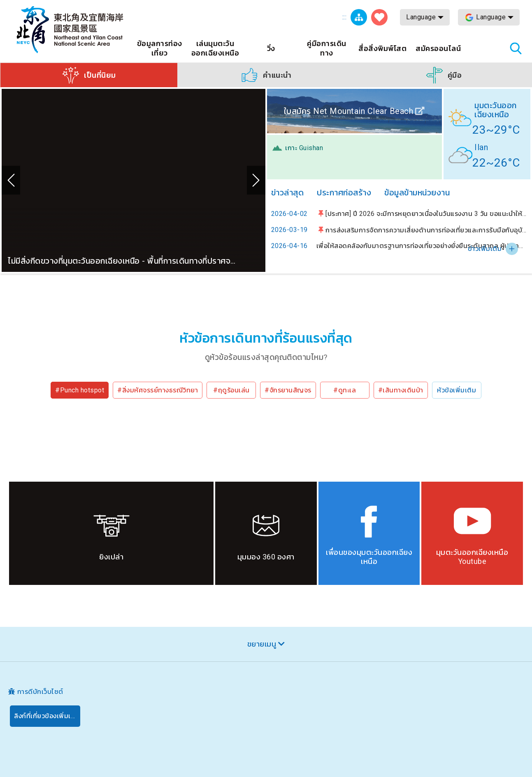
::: (345, 17)
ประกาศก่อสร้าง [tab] (344, 193)
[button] (89, 75)
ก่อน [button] (11, 180)
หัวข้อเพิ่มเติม (456, 390)
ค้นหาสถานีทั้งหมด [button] (516, 48)
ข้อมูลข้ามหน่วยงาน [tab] (417, 193)
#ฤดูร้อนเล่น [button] (231, 390)
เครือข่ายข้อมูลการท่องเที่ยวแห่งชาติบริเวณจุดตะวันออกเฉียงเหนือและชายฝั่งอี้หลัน (70, 30)
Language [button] (421, 17)
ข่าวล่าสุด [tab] (288, 193)
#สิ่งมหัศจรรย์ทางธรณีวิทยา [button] (158, 390)
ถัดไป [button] (256, 180)
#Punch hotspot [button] (80, 390)
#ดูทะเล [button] (345, 390)
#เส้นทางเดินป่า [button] (401, 390)
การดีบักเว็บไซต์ (40, 692)
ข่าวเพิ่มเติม (485, 249)
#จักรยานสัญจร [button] (288, 390)
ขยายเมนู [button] (262, 644)
